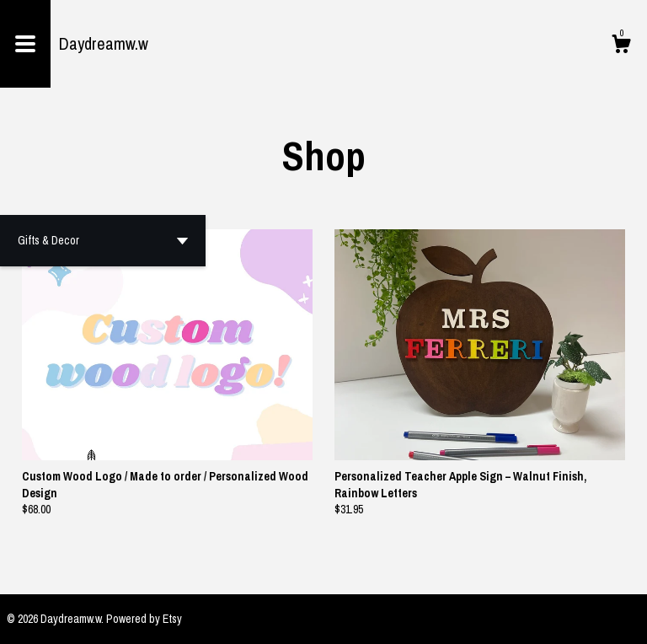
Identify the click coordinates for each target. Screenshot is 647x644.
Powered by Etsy (144, 619)
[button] (103, 241)
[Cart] (621, 46)
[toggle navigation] (25, 44)
